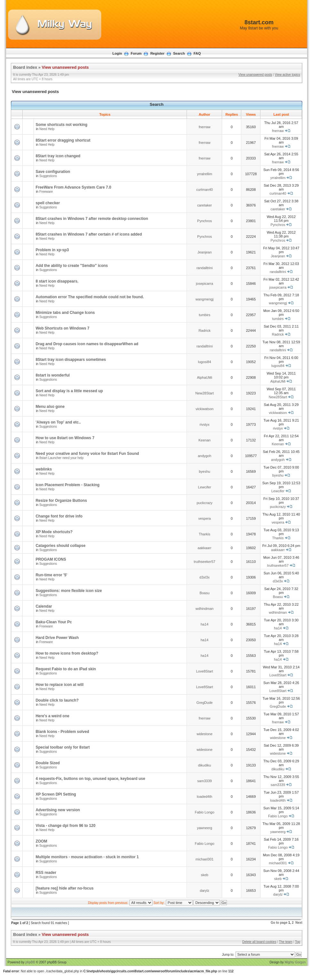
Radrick (204, 331)
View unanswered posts (65, 67)
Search (179, 53)
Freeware (46, 192)
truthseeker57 (204, 562)
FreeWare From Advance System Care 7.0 (73, 187)
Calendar (44, 606)
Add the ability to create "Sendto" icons (72, 266)
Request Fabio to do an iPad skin (66, 669)
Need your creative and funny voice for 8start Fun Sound (87, 454)
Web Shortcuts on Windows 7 (62, 328)
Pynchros (205, 221)
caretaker (205, 205)
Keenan (205, 440)
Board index (25, 67)
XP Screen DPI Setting (56, 794)
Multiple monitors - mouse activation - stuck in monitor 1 (87, 857)
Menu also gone (50, 407)
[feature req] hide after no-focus (64, 888)
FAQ (197, 53)
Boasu (204, 593)
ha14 (205, 624)
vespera (204, 518)
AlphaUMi (205, 377)
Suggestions (48, 176)
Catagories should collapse (60, 546)
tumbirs (205, 315)
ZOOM (41, 841)
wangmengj (205, 299)
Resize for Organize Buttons (61, 501)
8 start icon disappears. (57, 281)
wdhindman (205, 609)
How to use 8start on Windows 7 (65, 438)
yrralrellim (205, 174)
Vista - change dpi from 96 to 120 (65, 826)
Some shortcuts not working (61, 125)
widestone (205, 734)
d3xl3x (205, 577)
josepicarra (205, 284)
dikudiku (205, 765)
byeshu (204, 471)
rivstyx (204, 424)
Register (157, 53)
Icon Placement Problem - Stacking (67, 485)
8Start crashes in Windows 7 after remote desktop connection (92, 219)
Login (117, 53)
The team (286, 942)
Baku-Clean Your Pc (54, 622)
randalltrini (205, 268)
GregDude (205, 703)
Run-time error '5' (51, 575)
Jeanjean (205, 252)
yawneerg (205, 828)
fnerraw (205, 127)
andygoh (205, 456)
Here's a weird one (52, 716)
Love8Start (204, 671)
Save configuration (53, 172)
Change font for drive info (59, 516)
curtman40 (205, 190)
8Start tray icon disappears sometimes (71, 360)
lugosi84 (205, 362)
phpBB (30, 962)
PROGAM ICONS (51, 559)
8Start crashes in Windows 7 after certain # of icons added (89, 234)
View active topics (287, 75)
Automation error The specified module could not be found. (90, 297)
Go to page (279, 923)
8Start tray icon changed (58, 156)
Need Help (47, 129)
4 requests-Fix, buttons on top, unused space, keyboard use (90, 779)
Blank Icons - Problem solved (62, 732)
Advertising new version (58, 810)
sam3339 (204, 781)
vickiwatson (205, 409)
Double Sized (47, 763)
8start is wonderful (53, 375)
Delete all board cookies (259, 942)
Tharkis (205, 534)
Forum (136, 53)
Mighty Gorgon (295, 962)
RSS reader (46, 873)
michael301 (205, 859)
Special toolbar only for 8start (62, 747)
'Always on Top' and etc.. (58, 422)
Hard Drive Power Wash (57, 638)
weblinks (44, 469)
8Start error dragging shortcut (63, 140)
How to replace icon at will (59, 685)
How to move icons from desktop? (67, 653)
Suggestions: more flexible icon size (69, 591)
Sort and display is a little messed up (69, 391)
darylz (204, 891)
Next (299, 923)
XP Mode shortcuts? (54, 532)
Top (298, 942)
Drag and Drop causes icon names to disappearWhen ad (87, 344)
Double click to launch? (57, 700)
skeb (204, 875)
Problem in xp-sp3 (52, 250)
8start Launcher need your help (61, 458)
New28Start (204, 393)
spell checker (48, 203)
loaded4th (205, 797)
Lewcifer (205, 487)
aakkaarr (205, 548)
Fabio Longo (204, 812)
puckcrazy (205, 503)
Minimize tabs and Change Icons (65, 313)
